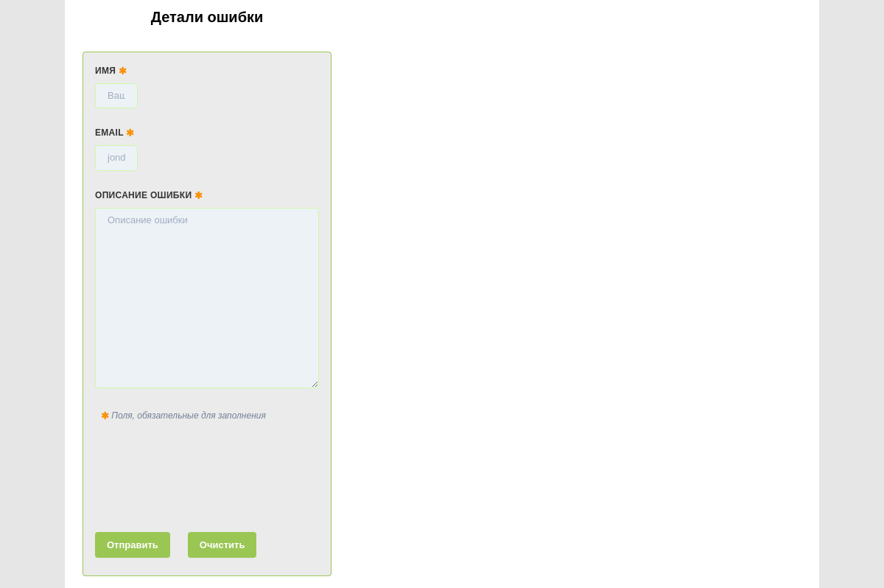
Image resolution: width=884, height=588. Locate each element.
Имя (111, 71)
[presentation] (207, 474)
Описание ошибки (149, 195)
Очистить (222, 545)
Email (115, 133)
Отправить (133, 545)
